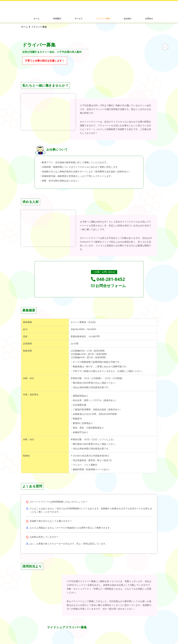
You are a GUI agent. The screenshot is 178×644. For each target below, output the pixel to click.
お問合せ (149, 19)
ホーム (37, 19)
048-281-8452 (108, 279)
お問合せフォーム (108, 286)
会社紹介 (128, 19)
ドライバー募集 (103, 19)
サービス (79, 19)
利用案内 (57, 19)
